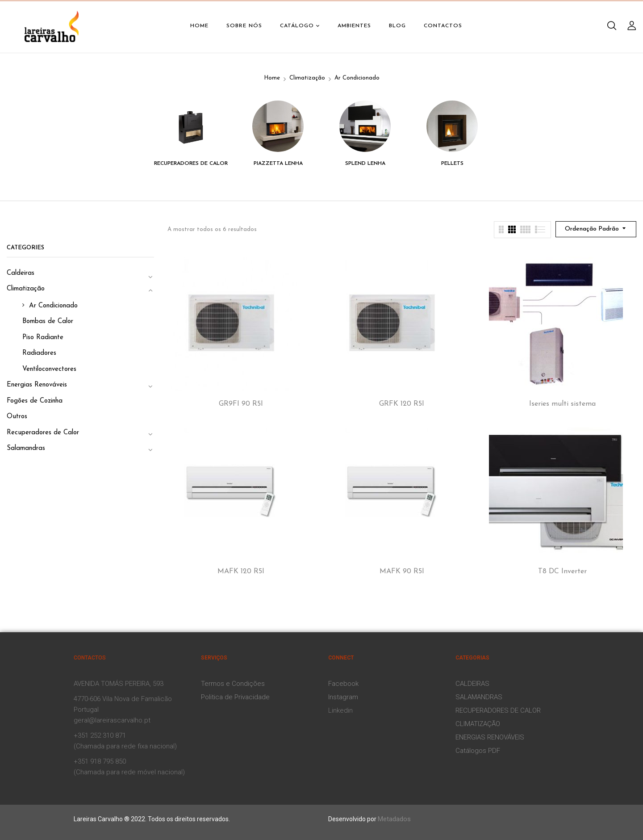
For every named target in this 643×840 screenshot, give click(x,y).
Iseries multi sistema (562, 404)
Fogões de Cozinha (35, 401)
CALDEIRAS (472, 684)
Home (272, 78)
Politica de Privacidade (235, 697)
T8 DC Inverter (562, 571)
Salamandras (26, 448)
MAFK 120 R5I (241, 571)
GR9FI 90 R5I (241, 404)
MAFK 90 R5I (402, 571)
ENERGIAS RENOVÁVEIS (490, 737)
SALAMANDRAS (479, 697)
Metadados (394, 819)
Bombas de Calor (48, 321)
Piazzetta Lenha (278, 164)
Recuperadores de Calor (191, 164)
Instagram (343, 697)
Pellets (452, 164)
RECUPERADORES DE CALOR (498, 710)
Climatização (307, 78)
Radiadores (39, 353)
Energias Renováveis (37, 385)
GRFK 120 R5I (402, 404)
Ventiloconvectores (49, 369)
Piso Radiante (43, 338)
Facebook (343, 684)
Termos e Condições (233, 684)
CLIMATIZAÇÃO (478, 724)
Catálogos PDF (478, 751)
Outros (17, 417)
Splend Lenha (365, 164)
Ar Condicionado (53, 306)
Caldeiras (21, 273)
